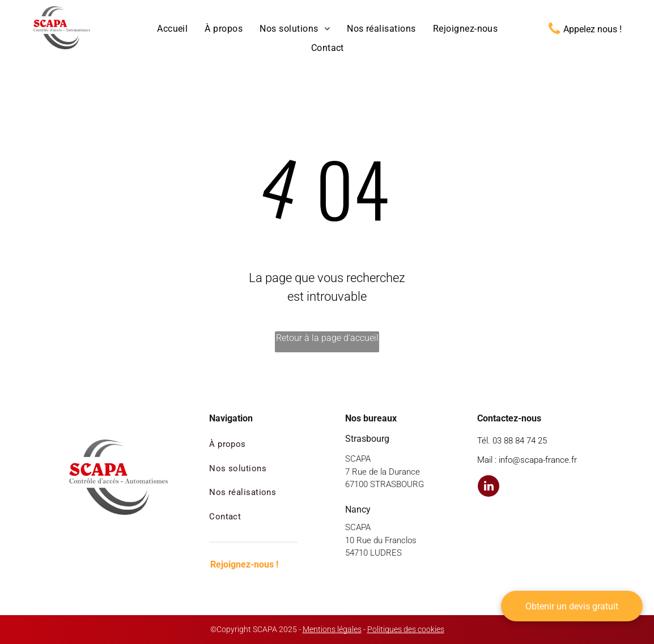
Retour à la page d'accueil (327, 338)
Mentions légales (332, 629)
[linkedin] (489, 487)
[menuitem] (172, 29)
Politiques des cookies (406, 629)
